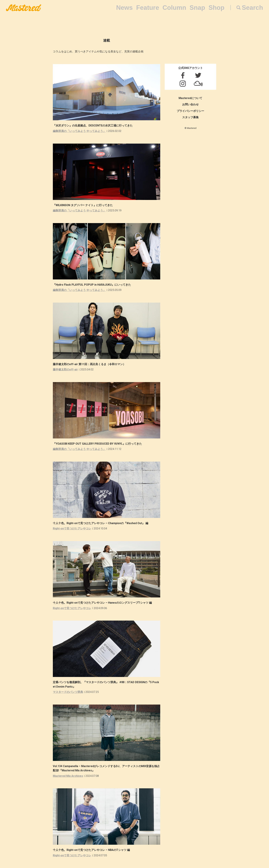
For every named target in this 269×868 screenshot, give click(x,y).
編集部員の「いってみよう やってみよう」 (79, 131)
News (124, 8)
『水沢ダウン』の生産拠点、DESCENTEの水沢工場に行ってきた (93, 126)
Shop (217, 8)
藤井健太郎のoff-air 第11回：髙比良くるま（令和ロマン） (89, 364)
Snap (197, 8)
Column (174, 8)
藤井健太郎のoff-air (65, 369)
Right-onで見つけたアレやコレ (72, 528)
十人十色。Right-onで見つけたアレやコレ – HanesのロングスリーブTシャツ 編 (102, 603)
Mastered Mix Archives (68, 776)
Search (252, 8)
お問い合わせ (190, 104)
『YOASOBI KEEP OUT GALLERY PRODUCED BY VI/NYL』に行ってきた (97, 444)
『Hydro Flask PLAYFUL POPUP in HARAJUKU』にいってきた (92, 285)
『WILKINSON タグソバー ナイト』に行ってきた (83, 205)
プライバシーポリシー (190, 111)
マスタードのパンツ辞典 (68, 692)
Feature (148, 8)
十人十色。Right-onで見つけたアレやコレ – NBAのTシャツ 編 (91, 850)
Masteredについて (190, 98)
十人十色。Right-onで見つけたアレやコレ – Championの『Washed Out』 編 (101, 523)
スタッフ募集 (190, 117)
